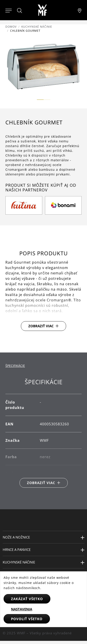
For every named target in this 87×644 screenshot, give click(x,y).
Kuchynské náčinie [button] (19, 562)
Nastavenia (22, 609)
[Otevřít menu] (9, 10)
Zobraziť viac (41, 326)
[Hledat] (20, 11)
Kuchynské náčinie (37, 27)
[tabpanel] (43, 433)
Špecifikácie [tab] (15, 366)
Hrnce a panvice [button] (17, 550)
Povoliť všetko (27, 619)
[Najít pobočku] (80, 10)
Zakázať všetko (27, 599)
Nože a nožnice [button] (16, 537)
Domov (11, 27)
